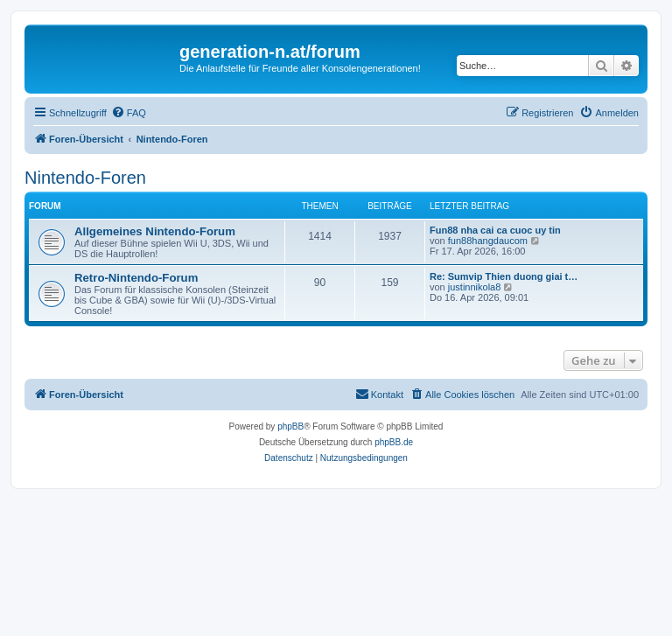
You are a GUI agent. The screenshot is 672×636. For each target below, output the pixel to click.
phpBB (290, 426)
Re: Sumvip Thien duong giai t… (504, 276)
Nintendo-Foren (85, 178)
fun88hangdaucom (488, 241)
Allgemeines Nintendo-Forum (155, 231)
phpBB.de (394, 442)
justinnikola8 (475, 287)
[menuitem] (129, 113)
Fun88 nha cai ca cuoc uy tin (495, 230)
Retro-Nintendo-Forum (136, 278)
